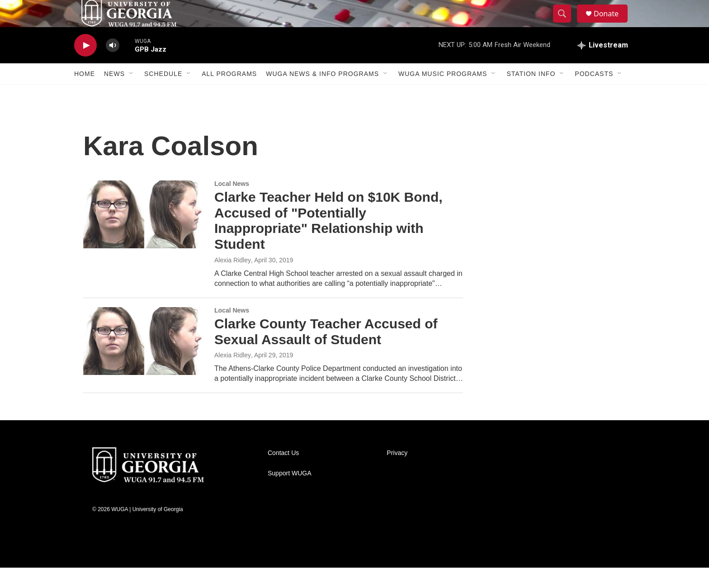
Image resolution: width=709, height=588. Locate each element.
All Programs (229, 94)
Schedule (163, 94)
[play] (85, 66)
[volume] (113, 66)
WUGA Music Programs (443, 94)
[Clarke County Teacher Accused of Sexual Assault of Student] (144, 361)
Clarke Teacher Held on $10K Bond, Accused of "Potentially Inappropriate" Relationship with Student (329, 241)
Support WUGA (289, 494)
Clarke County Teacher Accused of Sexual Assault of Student (326, 352)
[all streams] (603, 66)
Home (85, 94)
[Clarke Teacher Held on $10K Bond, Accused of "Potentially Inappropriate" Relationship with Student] (144, 235)
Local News (232, 204)
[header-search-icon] (566, 24)
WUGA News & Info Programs (322, 94)
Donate (612, 24)
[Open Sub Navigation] (132, 94)
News (114, 94)
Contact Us (283, 473)
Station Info (531, 94)
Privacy (397, 473)
